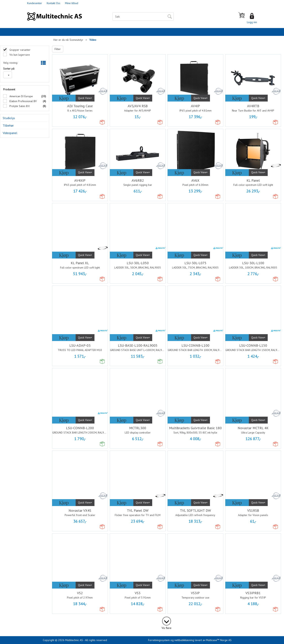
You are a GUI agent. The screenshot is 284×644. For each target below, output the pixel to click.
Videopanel (10, 133)
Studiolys (9, 118)
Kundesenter (35, 3)
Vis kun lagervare (19, 55)
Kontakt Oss (54, 3)
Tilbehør (8, 125)
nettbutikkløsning (184, 640)
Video (93, 40)
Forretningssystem (159, 640)
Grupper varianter (20, 50)
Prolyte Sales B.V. (19, 106)
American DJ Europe (21, 96)
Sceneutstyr (76, 40)
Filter (58, 49)
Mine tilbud (72, 3)
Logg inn (252, 22)
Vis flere (167, 628)
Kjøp (64, 98)
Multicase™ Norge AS (219, 640)
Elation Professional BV (23, 101)
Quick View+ (85, 98)
